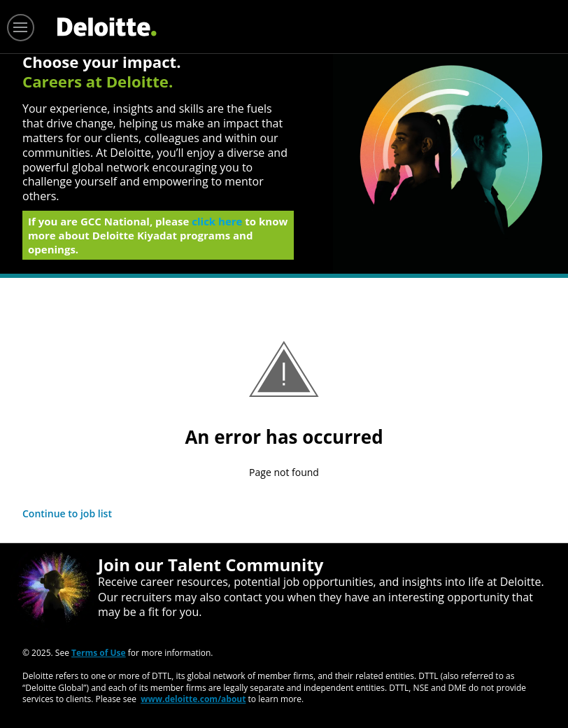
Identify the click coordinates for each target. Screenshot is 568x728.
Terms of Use (99, 653)
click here (217, 225)
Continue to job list (67, 513)
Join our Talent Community (211, 565)
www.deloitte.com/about (193, 699)
